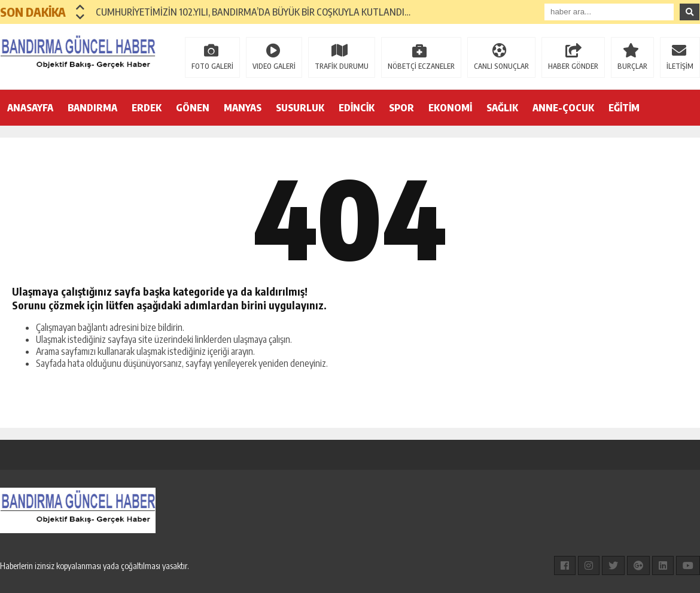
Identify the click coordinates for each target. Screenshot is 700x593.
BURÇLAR (632, 66)
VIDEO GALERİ (274, 66)
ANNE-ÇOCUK (563, 108)
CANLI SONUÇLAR (501, 66)
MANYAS (243, 108)
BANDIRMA (92, 108)
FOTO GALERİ (212, 66)
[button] (80, 7)
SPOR (401, 108)
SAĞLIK (502, 108)
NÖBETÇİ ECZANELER (421, 66)
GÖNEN (193, 108)
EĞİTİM (624, 108)
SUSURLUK (300, 108)
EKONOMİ (450, 108)
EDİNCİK (357, 108)
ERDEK (147, 108)
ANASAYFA (30, 108)
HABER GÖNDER (573, 66)
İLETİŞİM (680, 66)
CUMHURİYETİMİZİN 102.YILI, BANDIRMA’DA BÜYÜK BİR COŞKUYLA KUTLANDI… (253, 12)
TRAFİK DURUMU (342, 66)
